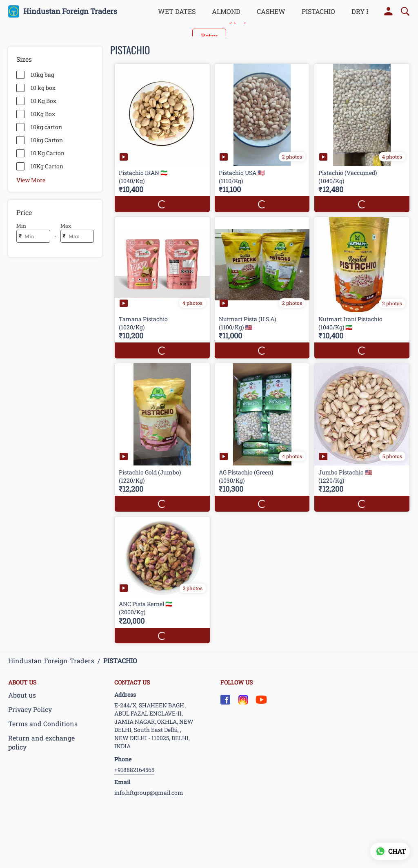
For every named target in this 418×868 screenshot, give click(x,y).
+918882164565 (134, 770)
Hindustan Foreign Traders (70, 11)
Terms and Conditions (43, 724)
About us (22, 695)
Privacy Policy (30, 709)
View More (31, 180)
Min (21, 226)
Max (66, 226)
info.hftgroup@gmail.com (149, 793)
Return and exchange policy (41, 743)
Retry (209, 36)
